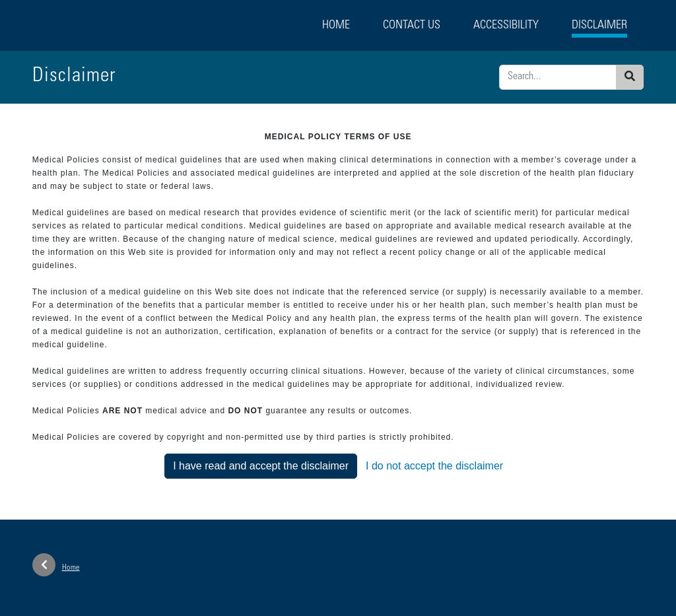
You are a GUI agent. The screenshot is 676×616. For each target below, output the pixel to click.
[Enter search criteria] (558, 77)
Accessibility (506, 26)
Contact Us (412, 26)
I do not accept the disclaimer (434, 466)
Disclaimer (599, 26)
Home (336, 26)
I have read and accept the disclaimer (261, 466)
